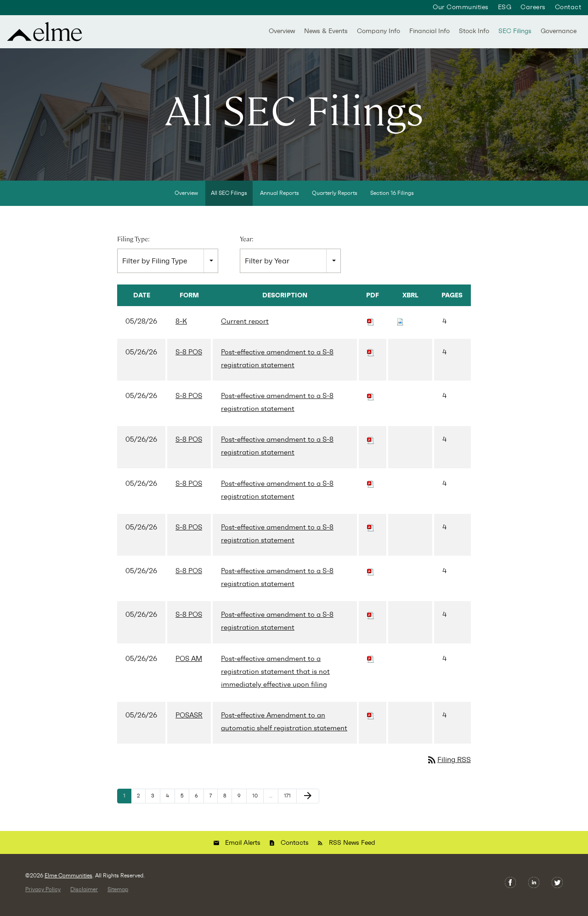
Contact (568, 7)
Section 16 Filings (392, 199)
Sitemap (118, 895)
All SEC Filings (229, 199)
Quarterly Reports (335, 199)
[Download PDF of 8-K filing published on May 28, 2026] (371, 327)
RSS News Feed (352, 848)
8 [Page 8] (227, 803)
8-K (181, 327)
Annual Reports (280, 199)
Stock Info (474, 31)
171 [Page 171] (290, 803)
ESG (505, 7)
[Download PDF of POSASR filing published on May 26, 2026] (371, 721)
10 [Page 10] (258, 803)
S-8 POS (189, 358)
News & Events (326, 31)
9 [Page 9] (242, 803)
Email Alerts (243, 848)
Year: (247, 245)
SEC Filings (515, 31)
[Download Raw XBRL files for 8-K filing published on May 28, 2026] (400, 327)
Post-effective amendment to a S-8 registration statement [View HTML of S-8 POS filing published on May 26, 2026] (277, 364)
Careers (533, 7)
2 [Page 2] (141, 803)
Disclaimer (84, 895)
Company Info (379, 31)
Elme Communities (68, 881)
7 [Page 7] (213, 803)
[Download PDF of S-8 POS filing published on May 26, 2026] (371, 358)
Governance (559, 31)
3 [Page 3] (155, 803)
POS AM (189, 664)
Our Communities (461, 7)
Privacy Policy (43, 895)
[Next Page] (308, 802)
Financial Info (430, 31)
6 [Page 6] (199, 803)
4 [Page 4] (170, 803)
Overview (282, 31)
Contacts (295, 848)
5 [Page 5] (185, 803)
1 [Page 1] (127, 803)
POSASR (189, 721)
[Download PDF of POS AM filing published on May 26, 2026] (371, 664)
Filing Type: (133, 245)
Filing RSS (449, 765)
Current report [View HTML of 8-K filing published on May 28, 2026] (245, 327)
